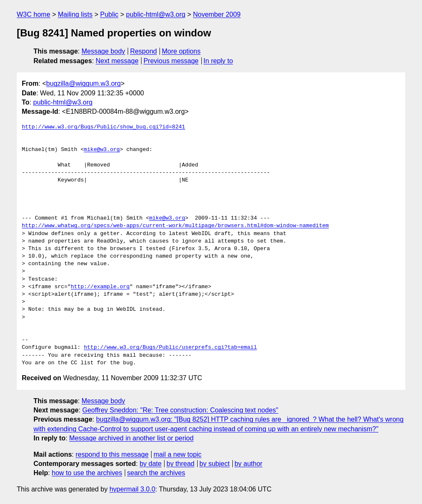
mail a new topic (178, 454)
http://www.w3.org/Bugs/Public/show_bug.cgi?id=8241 (103, 127)
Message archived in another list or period (131, 438)
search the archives (156, 473)
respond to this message (112, 454)
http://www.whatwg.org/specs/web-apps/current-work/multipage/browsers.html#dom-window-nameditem (175, 226)
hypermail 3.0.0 (132, 489)
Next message (117, 61)
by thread (181, 464)
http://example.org (100, 287)
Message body (103, 51)
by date (150, 464)
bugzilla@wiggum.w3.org (83, 83)
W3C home (33, 14)
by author (248, 464)
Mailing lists (75, 14)
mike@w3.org (102, 150)
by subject (214, 464)
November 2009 (217, 14)
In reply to (218, 61)
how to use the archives (87, 473)
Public (109, 14)
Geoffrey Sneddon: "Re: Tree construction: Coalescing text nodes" (180, 410)
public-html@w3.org (156, 14)
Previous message (171, 61)
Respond (144, 51)
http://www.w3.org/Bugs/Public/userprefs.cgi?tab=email (170, 348)
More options (181, 51)
